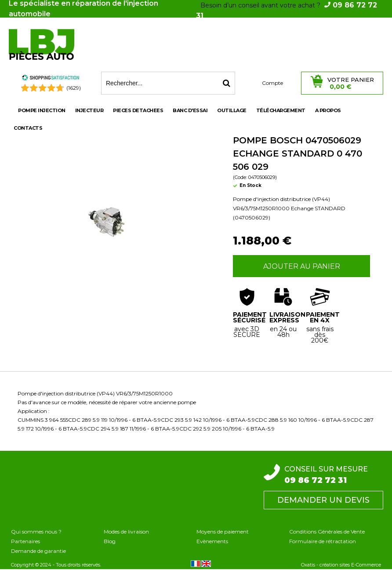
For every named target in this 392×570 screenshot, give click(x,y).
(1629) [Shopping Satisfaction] (74, 88)
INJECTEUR (89, 110)
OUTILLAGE (232, 110)
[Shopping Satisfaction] (51, 79)
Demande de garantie (38, 551)
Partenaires (25, 541)
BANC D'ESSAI (190, 110)
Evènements (212, 541)
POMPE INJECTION (42, 110)
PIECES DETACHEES (138, 110)
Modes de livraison (126, 532)
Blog (110, 541)
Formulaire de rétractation (323, 541)
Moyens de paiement (223, 532)
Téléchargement (281, 110)
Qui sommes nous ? (36, 532)
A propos (328, 110)
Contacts (28, 128)
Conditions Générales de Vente (327, 532)
